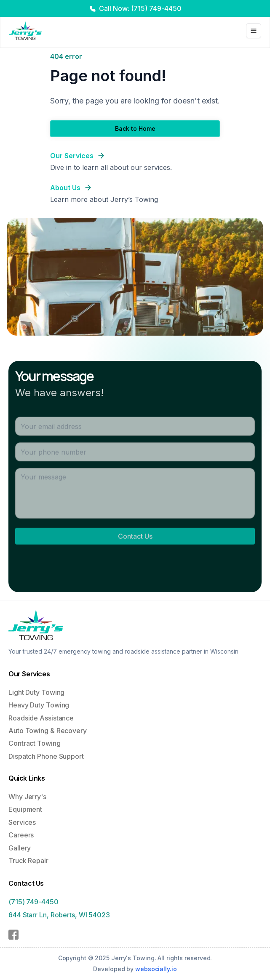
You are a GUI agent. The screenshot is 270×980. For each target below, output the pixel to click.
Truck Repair (28, 863)
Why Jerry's (27, 800)
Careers (21, 838)
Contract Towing (35, 744)
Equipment (25, 812)
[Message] (135, 497)
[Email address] (135, 430)
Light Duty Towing (36, 693)
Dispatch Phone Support (46, 757)
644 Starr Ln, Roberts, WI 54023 (59, 919)
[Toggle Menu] (254, 31)
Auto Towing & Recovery (48, 731)
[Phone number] (135, 456)
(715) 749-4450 (33, 906)
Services (22, 825)
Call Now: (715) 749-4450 (140, 8)
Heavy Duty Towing (39, 706)
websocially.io (156, 969)
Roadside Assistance (41, 719)
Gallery (20, 850)
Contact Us (135, 540)
